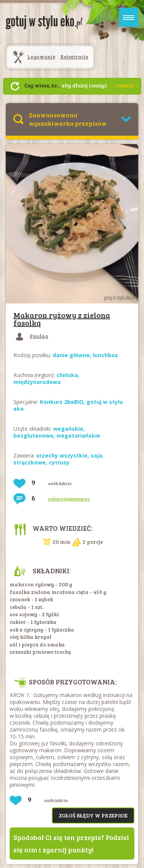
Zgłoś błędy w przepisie (93, 815)
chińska (67, 375)
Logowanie (41, 57)
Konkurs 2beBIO (62, 402)
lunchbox (105, 355)
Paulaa (31, 336)
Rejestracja (74, 57)
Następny (15, 86)
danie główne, (73, 355)
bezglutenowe (33, 436)
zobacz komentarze (69, 499)
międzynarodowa (37, 382)
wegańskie (68, 429)
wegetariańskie (78, 436)
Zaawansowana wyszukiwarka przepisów (68, 119)
